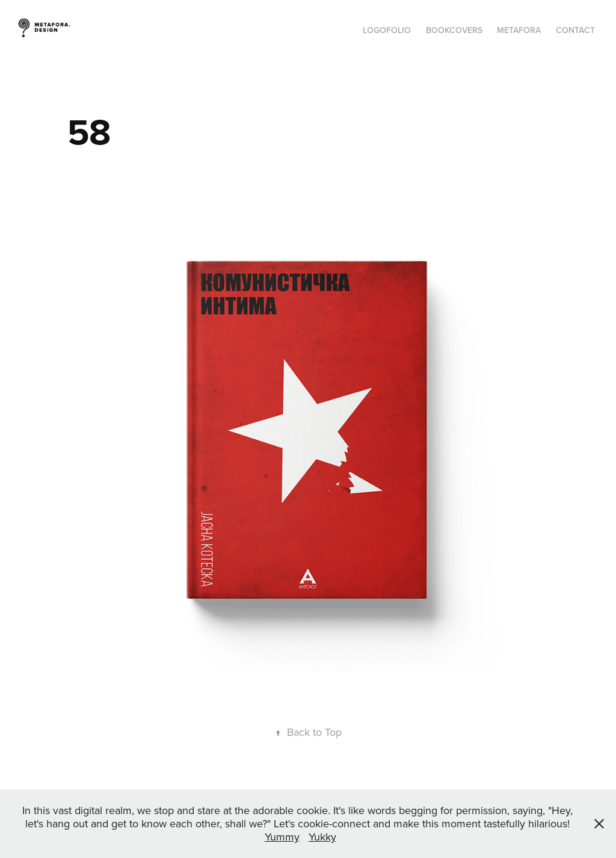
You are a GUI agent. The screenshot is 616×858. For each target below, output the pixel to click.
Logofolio (387, 30)
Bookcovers (454, 30)
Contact (575, 30)
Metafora (519, 30)
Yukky (322, 837)
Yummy (282, 837)
